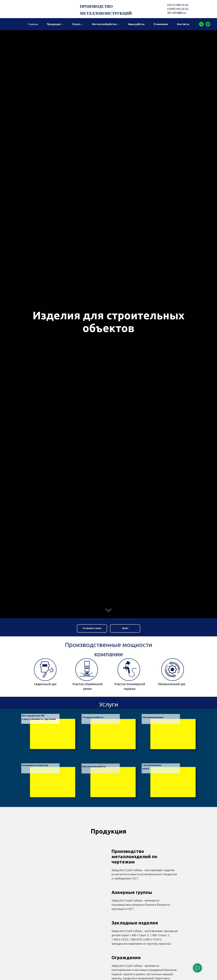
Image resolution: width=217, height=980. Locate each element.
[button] (92, 628)
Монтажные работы (94, 766)
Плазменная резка (153, 717)
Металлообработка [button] (105, 24)
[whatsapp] (208, 24)
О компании (161, 24)
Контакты (183, 24)
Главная (33, 24)
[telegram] (201, 24)
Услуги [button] (77, 24)
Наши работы (136, 24)
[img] (53, 782)
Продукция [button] (54, 24)
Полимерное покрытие (35, 765)
